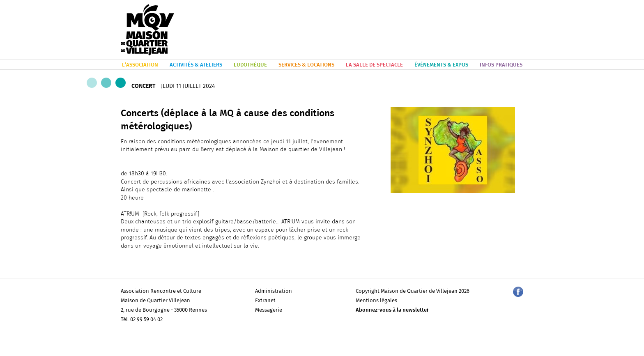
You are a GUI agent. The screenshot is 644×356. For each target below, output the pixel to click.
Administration (274, 291)
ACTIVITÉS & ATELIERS (196, 65)
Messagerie (269, 310)
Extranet (265, 301)
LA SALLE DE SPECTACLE (374, 65)
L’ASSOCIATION (140, 65)
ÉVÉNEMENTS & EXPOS (441, 65)
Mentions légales (376, 301)
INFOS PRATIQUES (501, 65)
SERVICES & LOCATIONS (306, 65)
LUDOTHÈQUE (250, 65)
